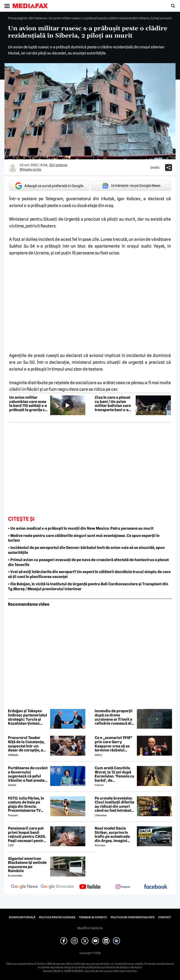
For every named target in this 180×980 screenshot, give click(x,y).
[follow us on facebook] (156, 887)
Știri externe (38, 18)
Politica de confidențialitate (133, 917)
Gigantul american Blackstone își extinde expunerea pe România (27, 865)
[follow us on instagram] (123, 887)
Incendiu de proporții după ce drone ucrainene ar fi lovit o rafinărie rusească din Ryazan (114, 717)
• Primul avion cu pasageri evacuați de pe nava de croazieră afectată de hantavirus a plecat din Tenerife (88, 562)
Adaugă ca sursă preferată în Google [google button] (49, 186)
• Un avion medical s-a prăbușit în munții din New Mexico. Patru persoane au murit (81, 528)
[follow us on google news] (24, 887)
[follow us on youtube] (90, 887)
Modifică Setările (90, 928)
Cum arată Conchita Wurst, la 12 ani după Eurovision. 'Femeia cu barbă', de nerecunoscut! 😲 (114, 774)
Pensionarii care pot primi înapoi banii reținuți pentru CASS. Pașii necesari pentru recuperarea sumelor (27, 835)
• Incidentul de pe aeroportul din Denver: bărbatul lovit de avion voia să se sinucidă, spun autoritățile (86, 550)
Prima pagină (17, 18)
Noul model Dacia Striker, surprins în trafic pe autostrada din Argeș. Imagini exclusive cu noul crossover (112, 835)
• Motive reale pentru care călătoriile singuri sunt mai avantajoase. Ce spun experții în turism (84, 538)
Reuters (48, 226)
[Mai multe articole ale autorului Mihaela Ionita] (13, 168)
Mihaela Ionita (30, 169)
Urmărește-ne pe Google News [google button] (131, 186)
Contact (165, 917)
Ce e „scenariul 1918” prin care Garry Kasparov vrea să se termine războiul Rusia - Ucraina (113, 744)
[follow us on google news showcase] (57, 887)
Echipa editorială (22, 917)
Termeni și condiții (93, 917)
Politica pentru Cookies (57, 917)
